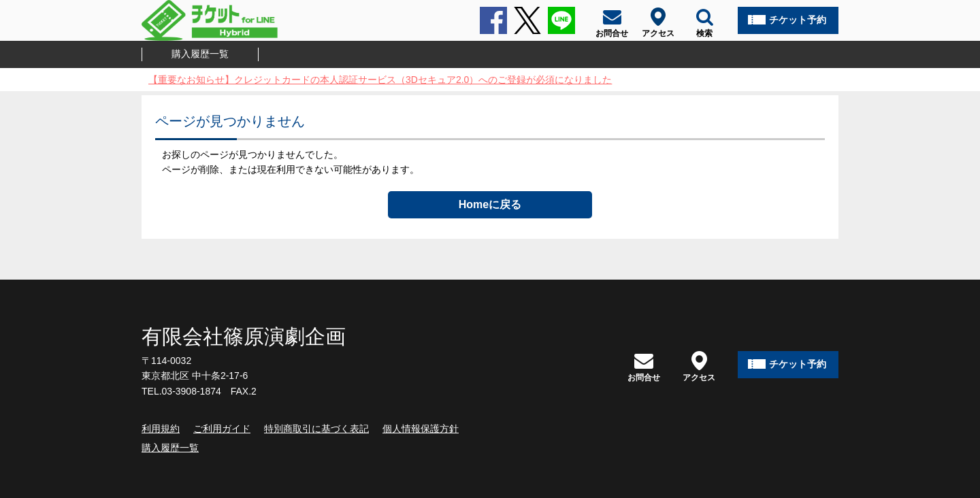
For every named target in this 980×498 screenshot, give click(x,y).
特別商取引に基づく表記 (316, 429)
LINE (561, 20)
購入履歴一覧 (200, 54)
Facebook (493, 20)
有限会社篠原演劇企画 (244, 336)
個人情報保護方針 (421, 429)
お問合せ (644, 366)
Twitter (527, 20)
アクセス (699, 366)
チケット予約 (798, 20)
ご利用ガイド (222, 429)
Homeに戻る (490, 204)
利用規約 (161, 429)
